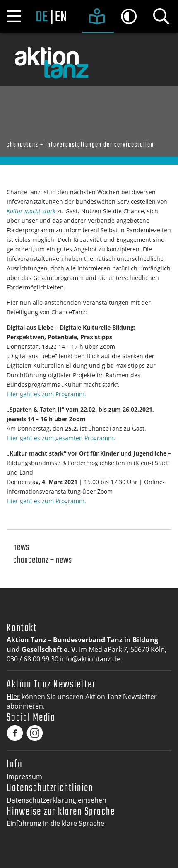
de (42, 17)
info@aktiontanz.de (90, 659)
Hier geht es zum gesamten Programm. (61, 438)
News (21, 548)
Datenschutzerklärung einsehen (57, 800)
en (61, 17)
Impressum (24, 776)
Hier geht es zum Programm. (46, 394)
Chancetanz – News (43, 561)
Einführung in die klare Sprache (55, 823)
